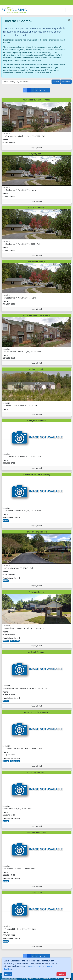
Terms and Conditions (9, 979)
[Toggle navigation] (68, 10)
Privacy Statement (36, 966)
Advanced (66, 82)
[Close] (8, 974)
